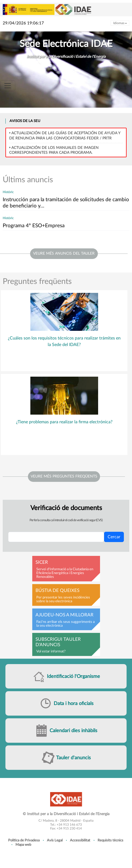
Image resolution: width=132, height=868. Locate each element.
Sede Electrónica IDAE (66, 44)
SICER (42, 562)
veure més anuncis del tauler (64, 254)
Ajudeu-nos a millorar (65, 615)
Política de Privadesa (24, 840)
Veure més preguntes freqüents (64, 476)
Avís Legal (55, 840)
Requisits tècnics (110, 840)
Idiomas (120, 23)
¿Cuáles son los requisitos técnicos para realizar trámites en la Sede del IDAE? (64, 341)
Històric (8, 192)
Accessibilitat (80, 840)
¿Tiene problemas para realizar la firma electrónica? (64, 422)
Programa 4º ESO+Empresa (34, 226)
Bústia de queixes (57, 591)
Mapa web (23, 845)
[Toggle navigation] (8, 86)
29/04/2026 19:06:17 (23, 23)
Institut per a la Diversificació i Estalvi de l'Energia (66, 57)
